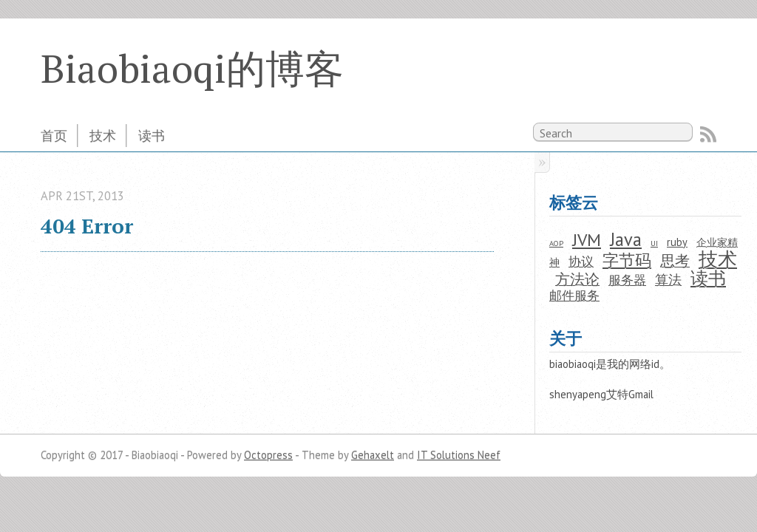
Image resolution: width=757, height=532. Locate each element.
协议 (581, 262)
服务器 (627, 280)
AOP (556, 243)
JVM (587, 240)
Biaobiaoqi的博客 (192, 68)
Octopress (268, 455)
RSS (708, 134)
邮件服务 (574, 296)
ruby (677, 242)
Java (626, 239)
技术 (103, 135)
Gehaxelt (373, 455)
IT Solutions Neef (459, 455)
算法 (668, 279)
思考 (675, 260)
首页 (54, 135)
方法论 (577, 279)
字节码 (627, 260)
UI (654, 243)
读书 (152, 135)
